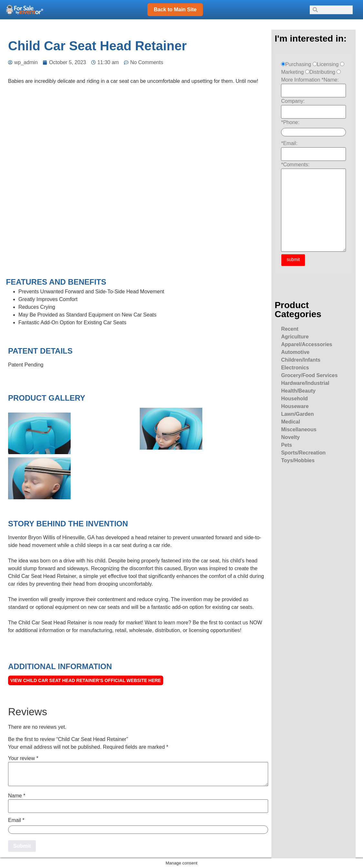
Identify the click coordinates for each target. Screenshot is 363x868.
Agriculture (295, 337)
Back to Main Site (175, 10)
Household (294, 399)
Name (17, 796)
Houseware (295, 406)
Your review (23, 758)
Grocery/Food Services (309, 375)
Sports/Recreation (303, 453)
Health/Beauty (298, 391)
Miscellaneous (299, 429)
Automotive (295, 352)
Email (16, 820)
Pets (287, 445)
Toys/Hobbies (298, 460)
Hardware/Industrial (305, 383)
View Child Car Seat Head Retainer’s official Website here (86, 680)
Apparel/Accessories (307, 344)
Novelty (290, 437)
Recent (290, 329)
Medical (291, 422)
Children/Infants (301, 360)
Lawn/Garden (297, 414)
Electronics (295, 368)
